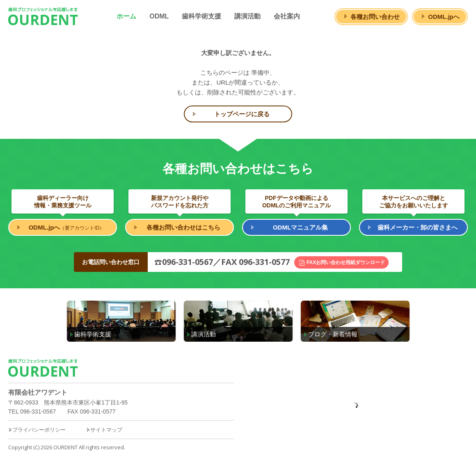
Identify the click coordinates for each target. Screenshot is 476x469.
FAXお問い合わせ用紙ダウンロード (346, 262)
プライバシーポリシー (37, 430)
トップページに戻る (242, 114)
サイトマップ (104, 430)
